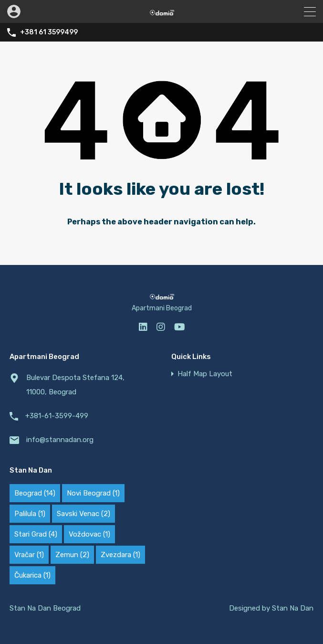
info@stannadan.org (60, 440)
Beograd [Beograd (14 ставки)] (35, 493)
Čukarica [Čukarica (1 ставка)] (32, 575)
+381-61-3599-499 (57, 416)
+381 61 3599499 (49, 32)
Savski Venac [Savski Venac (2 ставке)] (83, 514)
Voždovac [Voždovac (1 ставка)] (89, 534)
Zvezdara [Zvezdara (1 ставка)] (120, 555)
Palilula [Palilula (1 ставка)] (30, 514)
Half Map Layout (205, 374)
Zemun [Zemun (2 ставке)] (72, 555)
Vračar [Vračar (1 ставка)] (29, 555)
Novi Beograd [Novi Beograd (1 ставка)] (93, 493)
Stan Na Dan (293, 608)
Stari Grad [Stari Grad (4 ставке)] (36, 534)
